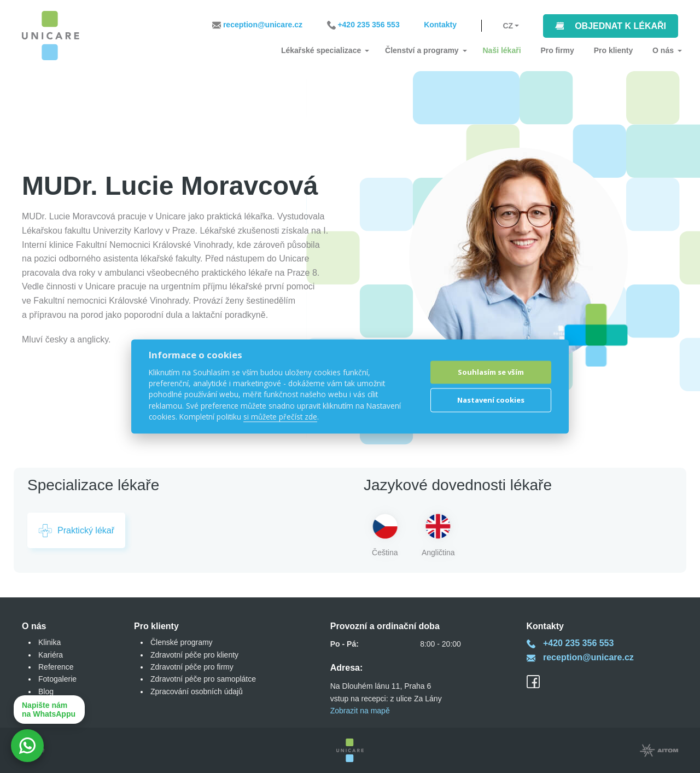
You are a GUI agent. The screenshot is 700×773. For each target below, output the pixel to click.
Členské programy (182, 642)
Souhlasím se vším (491, 372)
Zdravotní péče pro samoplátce (203, 679)
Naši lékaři (511, 50)
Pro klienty (617, 50)
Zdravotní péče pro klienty (194, 655)
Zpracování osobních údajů (197, 691)
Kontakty (440, 26)
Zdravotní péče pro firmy (192, 667)
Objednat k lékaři (620, 26)
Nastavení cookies (491, 400)
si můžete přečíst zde (280, 417)
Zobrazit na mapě (360, 711)
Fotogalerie (57, 679)
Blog (46, 691)
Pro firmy (564, 50)
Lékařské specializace (337, 50)
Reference (56, 667)
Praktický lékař (76, 531)
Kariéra (51, 655)
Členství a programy (434, 50)
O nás (663, 50)
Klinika (49, 642)
